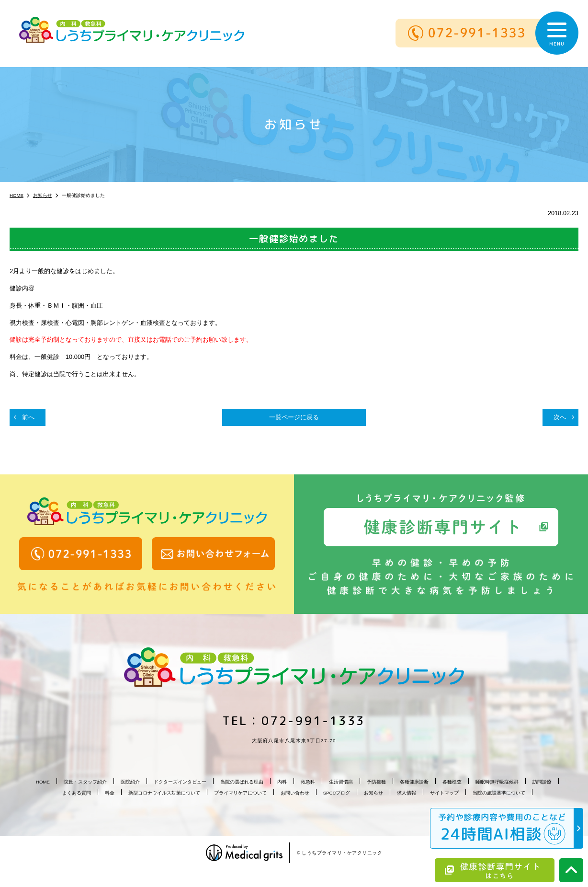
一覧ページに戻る (294, 417)
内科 (282, 782)
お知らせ (373, 793)
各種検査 (452, 782)
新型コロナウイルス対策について (164, 793)
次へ (560, 417)
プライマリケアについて (240, 793)
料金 (110, 793)
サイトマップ (444, 793)
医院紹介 (130, 782)
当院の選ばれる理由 (242, 782)
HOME (43, 782)
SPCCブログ (337, 793)
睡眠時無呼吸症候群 (497, 782)
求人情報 (407, 793)
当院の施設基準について (499, 793)
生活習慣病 (341, 782)
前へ (28, 417)
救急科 (308, 782)
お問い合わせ (295, 793)
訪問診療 (542, 782)
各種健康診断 (414, 782)
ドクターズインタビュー (180, 782)
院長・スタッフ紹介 (85, 782)
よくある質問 (77, 793)
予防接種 (376, 782)
